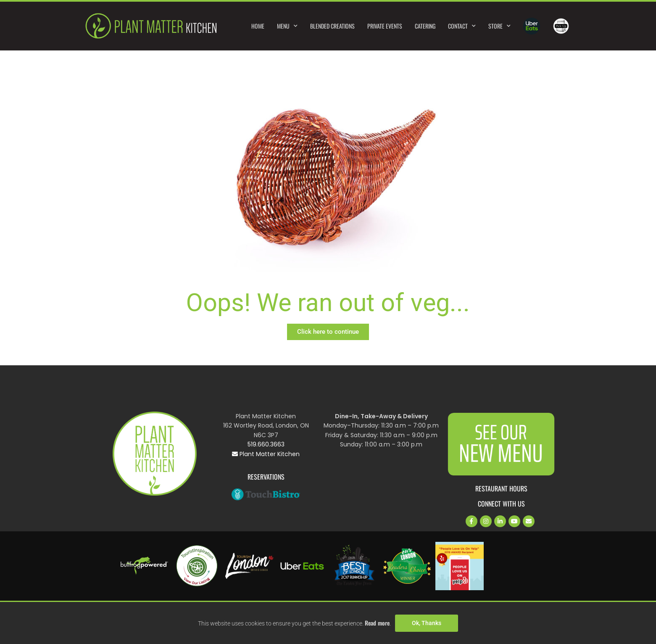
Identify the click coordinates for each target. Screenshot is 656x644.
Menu (287, 26)
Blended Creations (332, 26)
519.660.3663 (266, 444)
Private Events (385, 26)
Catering (425, 26)
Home (258, 26)
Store (499, 26)
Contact (462, 26)
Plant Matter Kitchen (266, 454)
